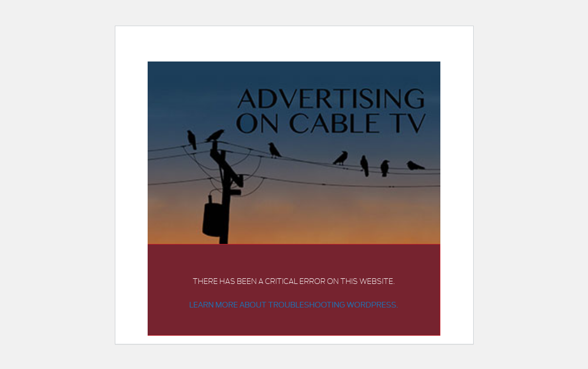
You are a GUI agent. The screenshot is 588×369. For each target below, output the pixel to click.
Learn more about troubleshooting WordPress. (294, 304)
